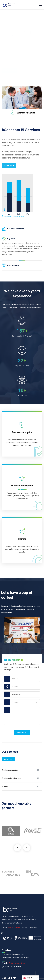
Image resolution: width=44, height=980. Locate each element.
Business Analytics (26, 113)
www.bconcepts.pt (15, 927)
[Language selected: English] (30, 978)
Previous (17, 848)
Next (27, 848)
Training (5, 786)
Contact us (22, 733)
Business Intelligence (11, 778)
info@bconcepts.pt (16, 963)
